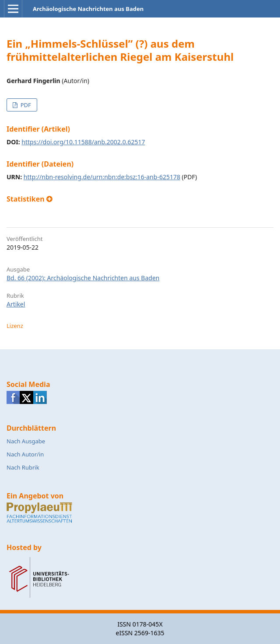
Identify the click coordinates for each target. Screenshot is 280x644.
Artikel (16, 304)
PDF (25, 105)
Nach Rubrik (23, 467)
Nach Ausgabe (26, 441)
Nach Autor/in (25, 454)
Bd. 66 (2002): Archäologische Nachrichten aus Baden (83, 278)
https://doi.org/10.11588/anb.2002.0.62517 (83, 142)
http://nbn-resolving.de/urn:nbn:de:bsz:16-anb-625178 (102, 177)
